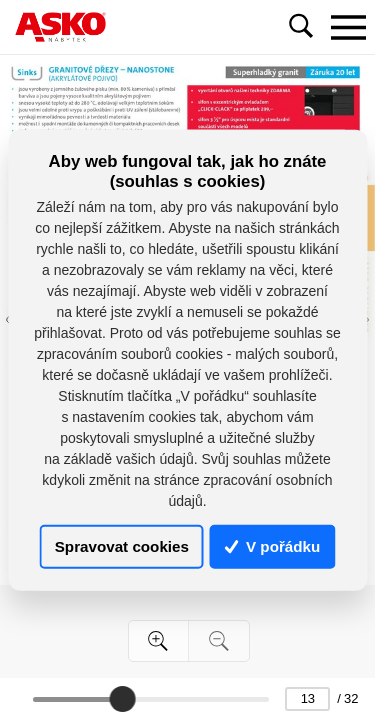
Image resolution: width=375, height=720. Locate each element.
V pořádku (273, 546)
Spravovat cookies (122, 546)
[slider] (122, 699)
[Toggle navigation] (348, 27)
